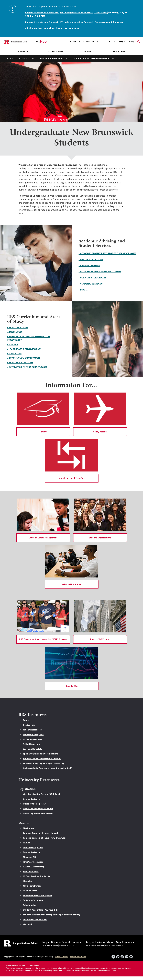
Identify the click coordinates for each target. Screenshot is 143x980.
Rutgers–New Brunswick (16, 969)
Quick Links (119, 55)
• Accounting (15, 335)
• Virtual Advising (89, 269)
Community (88, 55)
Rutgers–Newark (34, 969)
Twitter (116, 959)
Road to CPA (71, 689)
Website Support (62, 960)
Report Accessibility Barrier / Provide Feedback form (95, 974)
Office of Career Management (43, 541)
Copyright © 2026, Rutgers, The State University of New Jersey (29, 960)
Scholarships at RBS (72, 588)
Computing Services (78, 960)
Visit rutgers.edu (77, 45)
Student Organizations (100, 541)
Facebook (112, 959)
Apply (121, 45)
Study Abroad (100, 435)
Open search (139, 45)
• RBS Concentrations (20, 366)
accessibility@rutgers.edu (51, 974)
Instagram (121, 959)
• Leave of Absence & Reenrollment (100, 275)
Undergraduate (49, 62)
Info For (110, 45)
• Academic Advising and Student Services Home (107, 257)
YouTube (126, 959)
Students (23, 55)
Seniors (43, 435)
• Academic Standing (91, 287)
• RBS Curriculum (18, 331)
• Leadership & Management (24, 353)
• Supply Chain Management (24, 362)
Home (10, 62)
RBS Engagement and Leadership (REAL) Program (43, 643)
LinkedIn (131, 959)
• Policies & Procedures (93, 281)
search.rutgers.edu (94, 45)
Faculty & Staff (55, 55)
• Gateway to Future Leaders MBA (27, 370)
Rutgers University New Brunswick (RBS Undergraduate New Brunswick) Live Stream (71, 12)
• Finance (13, 348)
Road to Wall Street (100, 643)
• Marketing (14, 357)
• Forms (83, 293)
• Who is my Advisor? (91, 263)
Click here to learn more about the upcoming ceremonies (56, 32)
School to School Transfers (72, 482)
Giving (131, 45)
